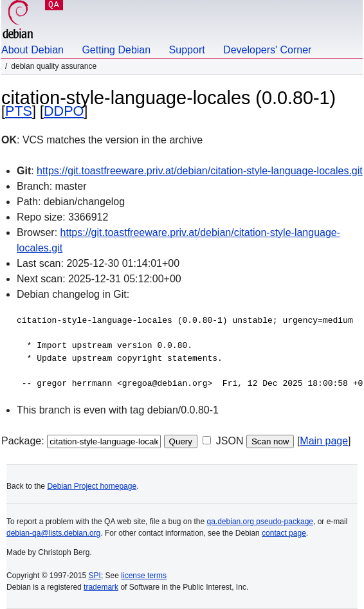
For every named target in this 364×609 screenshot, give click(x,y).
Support (187, 50)
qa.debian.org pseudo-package (260, 522)
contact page (284, 533)
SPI (95, 576)
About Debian (32, 50)
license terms (144, 576)
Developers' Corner (267, 50)
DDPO (64, 111)
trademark (101, 587)
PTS (19, 111)
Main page (324, 441)
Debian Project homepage (92, 486)
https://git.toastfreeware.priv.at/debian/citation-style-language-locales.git (200, 171)
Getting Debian (116, 50)
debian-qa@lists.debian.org (53, 533)
